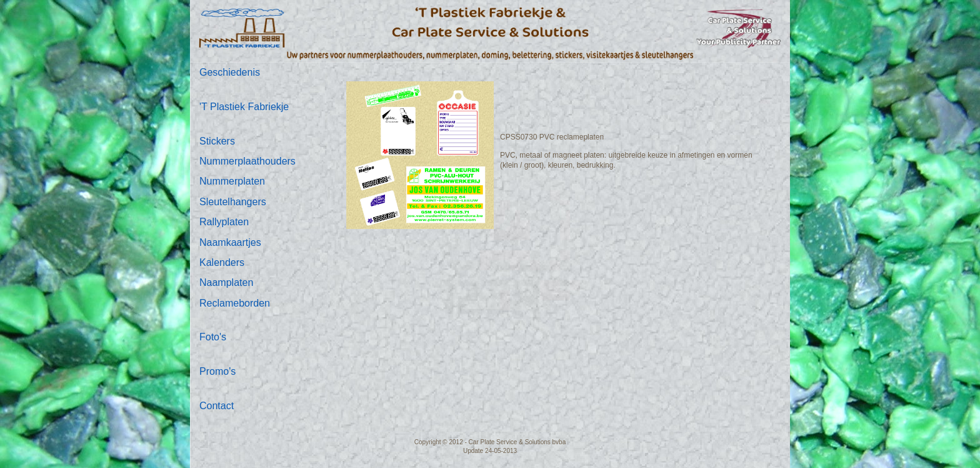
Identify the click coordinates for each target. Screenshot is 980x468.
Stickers (217, 141)
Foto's (213, 337)
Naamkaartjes (230, 242)
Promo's (217, 371)
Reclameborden (235, 303)
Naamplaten (226, 282)
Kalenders (222, 262)
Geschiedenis (230, 72)
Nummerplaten (232, 181)
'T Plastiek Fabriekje (244, 107)
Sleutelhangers (233, 202)
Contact (217, 406)
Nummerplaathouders (247, 161)
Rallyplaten (224, 222)
